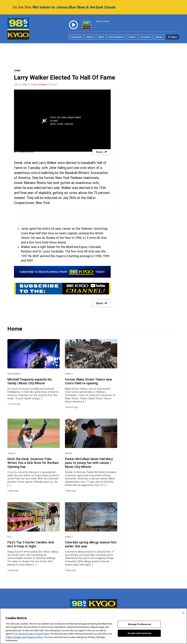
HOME (17, 70)
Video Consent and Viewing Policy (24, 637)
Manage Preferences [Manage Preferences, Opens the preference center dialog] (139, 624)
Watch (90, 37)
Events (132, 37)
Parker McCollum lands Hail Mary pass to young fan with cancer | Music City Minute (89, 463)
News (101, 37)
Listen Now (76, 37)
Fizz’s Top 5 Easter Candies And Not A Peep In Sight (31, 544)
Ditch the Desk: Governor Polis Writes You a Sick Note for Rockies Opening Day (33, 463)
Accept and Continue (139, 633)
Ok (183, 613)
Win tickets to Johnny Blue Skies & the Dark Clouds (74, 7)
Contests (145, 37)
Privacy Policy (42, 634)
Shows (159, 37)
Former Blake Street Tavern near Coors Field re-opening (89, 381)
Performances (116, 37)
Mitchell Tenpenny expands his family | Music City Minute (30, 381)
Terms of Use (25, 634)
